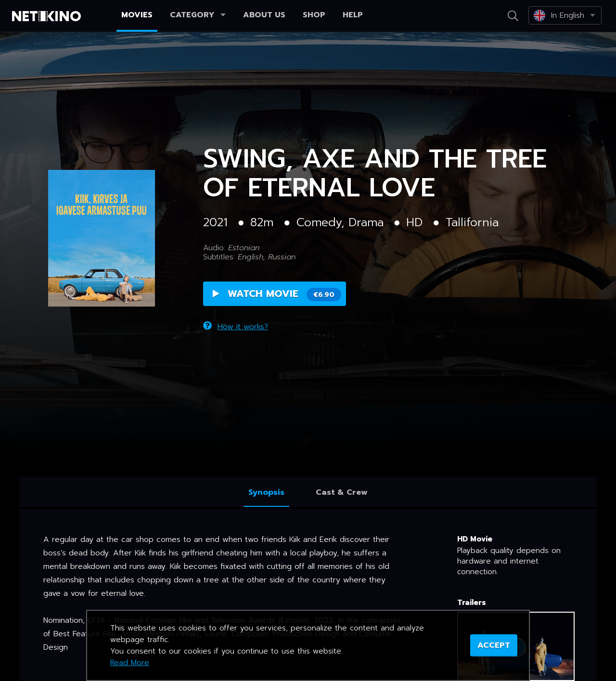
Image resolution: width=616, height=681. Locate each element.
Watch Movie (277, 298)
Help (353, 15)
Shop (314, 15)
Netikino (48, 16)
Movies (137, 15)
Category (198, 15)
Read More (130, 663)
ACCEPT (494, 645)
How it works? (236, 323)
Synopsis (266, 492)
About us (264, 15)
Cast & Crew (342, 492)
